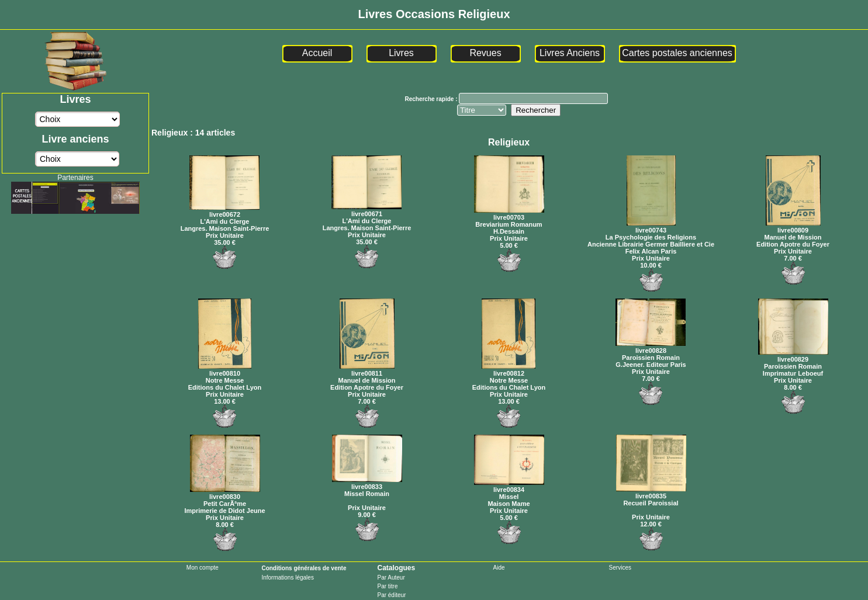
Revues (485, 53)
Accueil (317, 53)
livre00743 (651, 227)
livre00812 (509, 370)
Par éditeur (391, 595)
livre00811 (367, 370)
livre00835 (651, 493)
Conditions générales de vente (304, 568)
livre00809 (793, 227)
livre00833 (367, 483)
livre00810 (225, 370)
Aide (499, 568)
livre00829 (793, 356)
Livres (401, 53)
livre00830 (225, 493)
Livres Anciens (570, 53)
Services (620, 568)
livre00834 (509, 486)
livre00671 (366, 210)
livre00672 (224, 211)
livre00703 (509, 214)
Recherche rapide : (432, 99)
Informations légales (288, 578)
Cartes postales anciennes (677, 53)
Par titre (387, 586)
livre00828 (651, 347)
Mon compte (203, 568)
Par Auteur (391, 578)
